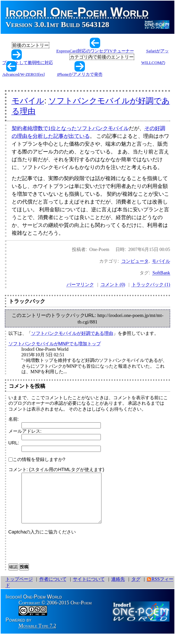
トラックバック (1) (151, 284)
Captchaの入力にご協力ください (42, 542)
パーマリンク (80, 284)
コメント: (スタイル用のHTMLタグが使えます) (56, 469)
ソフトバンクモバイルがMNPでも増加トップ (55, 344)
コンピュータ (135, 261)
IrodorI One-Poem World (77, 12)
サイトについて (89, 589)
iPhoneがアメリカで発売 (80, 74)
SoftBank (161, 273)
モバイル (28, 101)
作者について (53, 589)
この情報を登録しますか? (37, 459)
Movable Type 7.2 (37, 635)
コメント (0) (113, 284)
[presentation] (58, 557)
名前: (14, 419)
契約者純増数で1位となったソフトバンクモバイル (70, 128)
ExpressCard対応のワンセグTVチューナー (95, 51)
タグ (136, 589)
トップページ (19, 589)
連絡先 (118, 589)
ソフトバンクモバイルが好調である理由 (72, 333)
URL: (14, 443)
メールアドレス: (25, 431)
